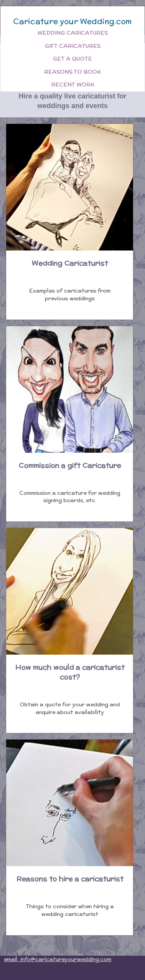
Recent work (73, 85)
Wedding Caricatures (73, 33)
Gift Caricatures (73, 46)
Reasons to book (72, 72)
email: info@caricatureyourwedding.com (58, 959)
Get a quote (72, 59)
